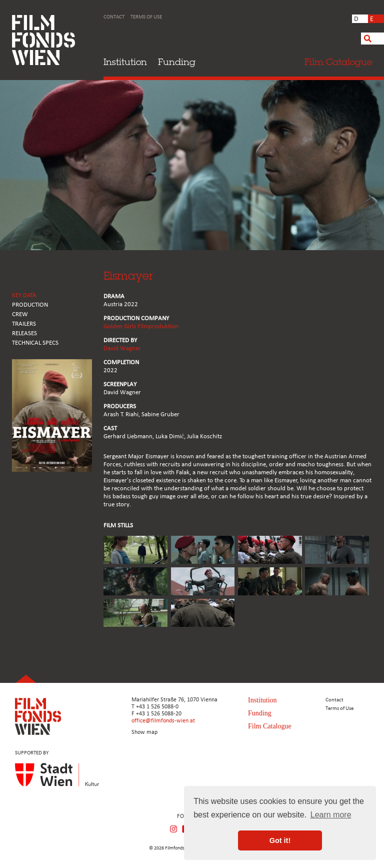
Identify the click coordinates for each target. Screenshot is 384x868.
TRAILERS (24, 324)
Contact (114, 17)
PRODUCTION (30, 305)
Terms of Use (146, 17)
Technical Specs (35, 343)
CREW (20, 314)
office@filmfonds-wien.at (163, 721)
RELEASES (24, 333)
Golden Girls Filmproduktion (141, 326)
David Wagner (122, 348)
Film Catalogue (270, 726)
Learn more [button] (331, 815)
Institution (125, 62)
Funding (177, 62)
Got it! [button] (280, 840)
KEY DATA (24, 295)
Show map (144, 732)
